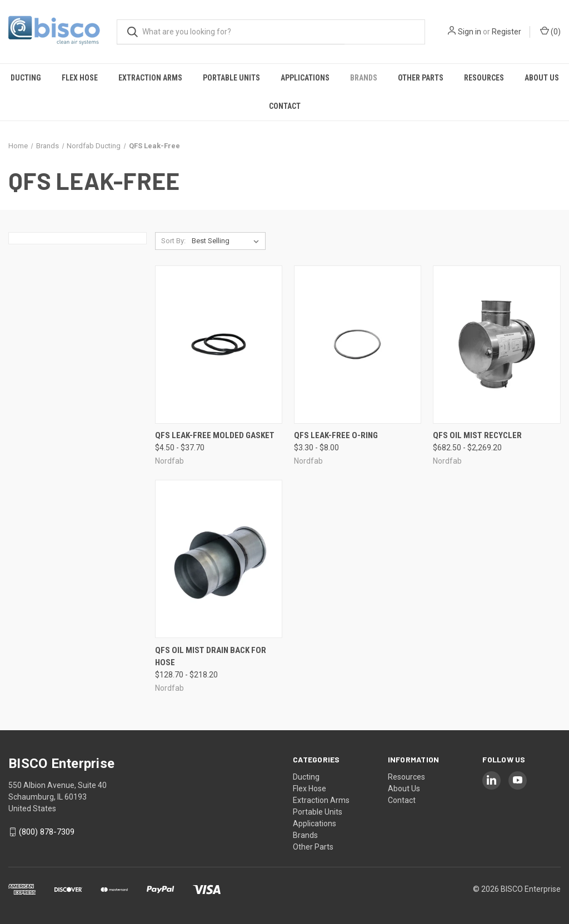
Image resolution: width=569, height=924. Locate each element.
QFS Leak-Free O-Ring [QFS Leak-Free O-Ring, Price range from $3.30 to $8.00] (336, 435)
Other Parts (421, 78)
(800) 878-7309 (47, 832)
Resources (484, 78)
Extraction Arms (150, 78)
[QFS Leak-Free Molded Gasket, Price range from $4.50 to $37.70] (219, 345)
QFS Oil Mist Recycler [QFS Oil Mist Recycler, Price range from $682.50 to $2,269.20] (477, 435)
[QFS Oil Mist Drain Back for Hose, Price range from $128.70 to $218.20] (219, 559)
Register (506, 32)
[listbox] (228, 241)
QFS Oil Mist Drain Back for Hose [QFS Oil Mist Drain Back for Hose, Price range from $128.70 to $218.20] (211, 657)
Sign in (470, 32)
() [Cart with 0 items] (550, 31)
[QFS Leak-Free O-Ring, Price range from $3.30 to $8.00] (358, 345)
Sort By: (173, 241)
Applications (305, 78)
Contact (285, 106)
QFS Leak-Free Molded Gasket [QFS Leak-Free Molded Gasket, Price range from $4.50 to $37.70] (215, 435)
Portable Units (231, 78)
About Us (542, 78)
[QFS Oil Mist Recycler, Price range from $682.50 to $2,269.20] (496, 345)
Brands (364, 78)
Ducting (26, 78)
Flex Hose (80, 78)
